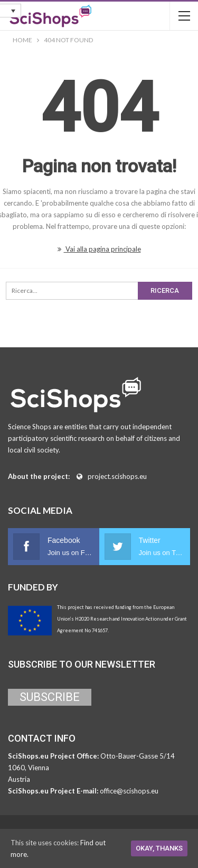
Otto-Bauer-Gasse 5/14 (138, 756)
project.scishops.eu (117, 476)
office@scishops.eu (129, 791)
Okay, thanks (159, 848)
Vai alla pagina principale (99, 249)
